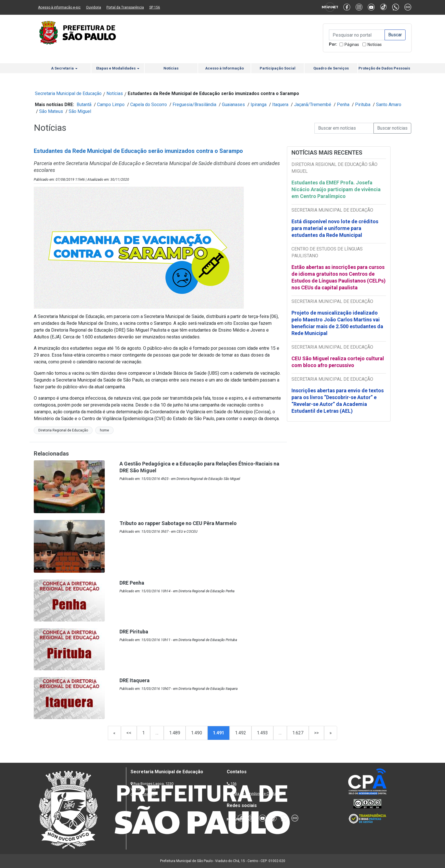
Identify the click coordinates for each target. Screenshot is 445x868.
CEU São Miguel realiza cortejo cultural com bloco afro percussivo (338, 362)
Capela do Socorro (149, 105)
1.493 (262, 733)
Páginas (352, 45)
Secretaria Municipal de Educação (68, 93)
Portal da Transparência (125, 7)
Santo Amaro (389, 105)
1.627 (298, 733)
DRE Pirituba (134, 632)
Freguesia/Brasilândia (194, 105)
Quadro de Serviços (331, 68)
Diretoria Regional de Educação (63, 430)
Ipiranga (259, 105)
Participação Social (278, 68)
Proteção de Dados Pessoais (384, 68)
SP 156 (155, 7)
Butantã (84, 105)
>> (316, 733)
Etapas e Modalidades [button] (118, 68)
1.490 (197, 733)
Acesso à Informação (224, 68)
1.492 (241, 733)
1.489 (175, 733)
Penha (343, 105)
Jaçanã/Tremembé (313, 105)
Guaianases (233, 105)
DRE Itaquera (135, 680)
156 (233, 784)
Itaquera (280, 105)
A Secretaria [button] (64, 68)
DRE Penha (132, 583)
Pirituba (363, 105)
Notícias (375, 45)
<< (129, 733)
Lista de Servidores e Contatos (256, 794)
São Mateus (51, 111)
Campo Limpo (111, 105)
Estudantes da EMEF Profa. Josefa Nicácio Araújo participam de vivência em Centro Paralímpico (336, 189)
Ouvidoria (94, 7)
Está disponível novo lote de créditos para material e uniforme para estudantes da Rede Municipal (335, 228)
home (104, 430)
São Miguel (80, 111)
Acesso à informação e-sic (59, 7)
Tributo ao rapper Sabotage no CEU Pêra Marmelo (178, 523)
